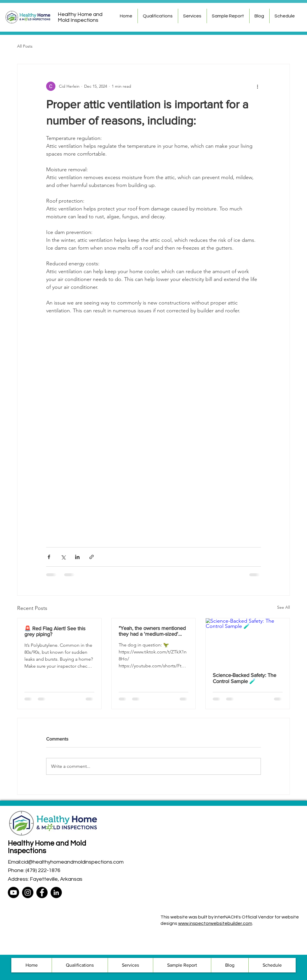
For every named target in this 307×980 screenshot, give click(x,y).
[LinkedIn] (56, 892)
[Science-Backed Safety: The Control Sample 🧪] (248, 642)
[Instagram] (28, 892)
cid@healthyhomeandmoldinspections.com (72, 862)
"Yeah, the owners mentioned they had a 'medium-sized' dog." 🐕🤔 (152, 631)
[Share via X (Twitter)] (63, 557)
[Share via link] (92, 557)
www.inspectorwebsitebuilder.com (215, 923)
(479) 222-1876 (43, 870)
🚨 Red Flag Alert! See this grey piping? (55, 631)
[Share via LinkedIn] (77, 557)
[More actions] (257, 86)
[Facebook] (42, 892)
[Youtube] (13, 892)
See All (283, 607)
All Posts (25, 46)
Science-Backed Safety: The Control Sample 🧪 (244, 678)
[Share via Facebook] (49, 557)
